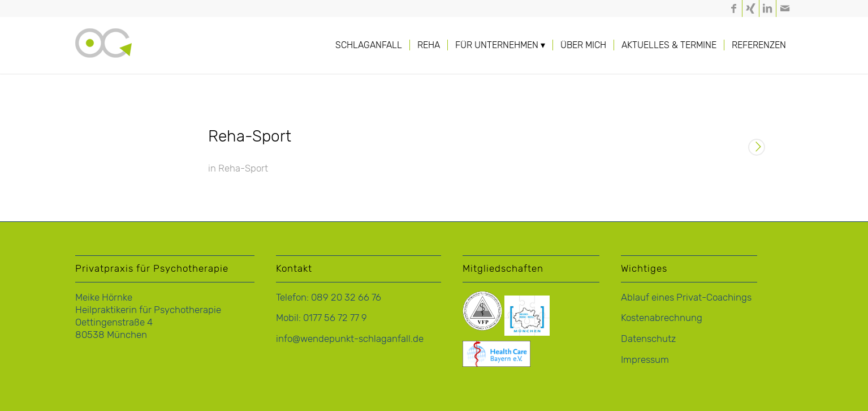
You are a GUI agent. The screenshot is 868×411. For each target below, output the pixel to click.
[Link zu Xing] (751, 8)
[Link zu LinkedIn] (768, 8)
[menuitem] (369, 45)
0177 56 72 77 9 (335, 318)
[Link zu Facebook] (734, 8)
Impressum (645, 359)
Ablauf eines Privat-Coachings (686, 297)
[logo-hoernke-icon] (103, 57)
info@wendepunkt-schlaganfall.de (350, 339)
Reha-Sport (250, 136)
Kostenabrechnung (662, 318)
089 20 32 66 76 (346, 297)
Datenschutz (648, 339)
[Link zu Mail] (785, 8)
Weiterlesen (757, 148)
